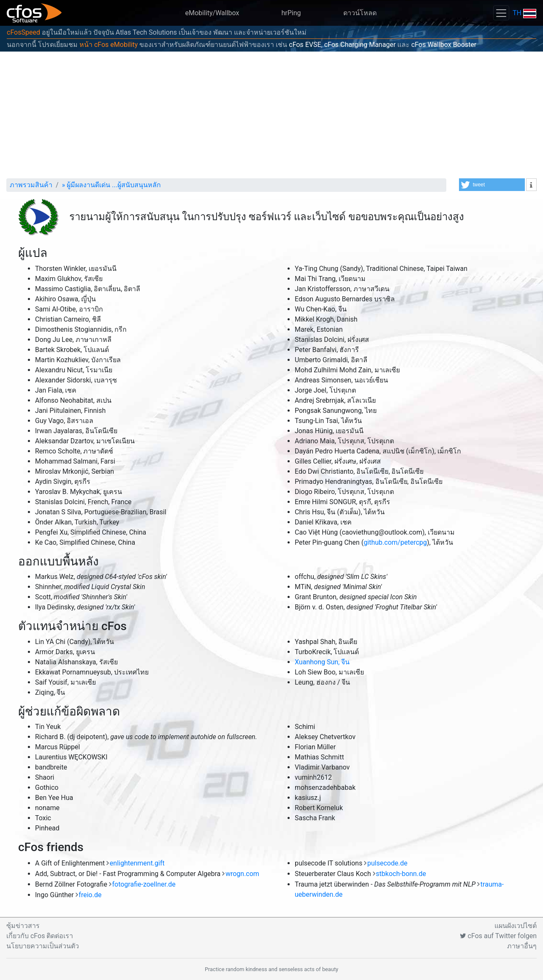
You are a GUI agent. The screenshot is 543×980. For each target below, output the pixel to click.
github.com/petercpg (395, 542)
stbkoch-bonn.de (401, 874)
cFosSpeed (23, 32)
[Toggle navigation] (501, 13)
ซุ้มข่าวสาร (23, 926)
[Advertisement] (271, 115)
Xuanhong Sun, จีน (322, 662)
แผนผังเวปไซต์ (516, 926)
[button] (492, 185)
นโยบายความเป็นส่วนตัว (43, 946)
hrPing (291, 13)
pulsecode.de (387, 863)
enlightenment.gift (137, 863)
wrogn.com (242, 874)
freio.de (90, 895)
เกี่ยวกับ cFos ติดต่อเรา (40, 936)
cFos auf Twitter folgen (498, 936)
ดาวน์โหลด (360, 13)
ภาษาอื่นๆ (522, 946)
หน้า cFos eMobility (109, 45)
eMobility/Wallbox (212, 13)
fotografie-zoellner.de (144, 884)
